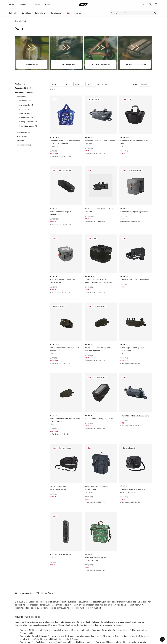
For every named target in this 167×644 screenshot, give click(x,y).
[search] (156, 13)
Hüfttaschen (22, 136)
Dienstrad (36, 5)
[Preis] (67, 84)
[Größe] (79, 84)
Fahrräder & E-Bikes (28, 630)
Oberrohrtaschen (26, 105)
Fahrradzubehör (23, 88)
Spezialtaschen (23, 132)
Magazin (47, 5)
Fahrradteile (25, 636)
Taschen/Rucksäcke (24, 92)
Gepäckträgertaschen (28, 126)
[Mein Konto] (150, 5)
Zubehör (21, 141)
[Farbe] (91, 84)
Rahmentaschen (26, 118)
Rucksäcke (22, 97)
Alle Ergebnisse (21, 84)
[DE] (144, 5)
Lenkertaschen (25, 113)
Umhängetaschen (24, 145)
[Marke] (55, 84)
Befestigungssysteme (28, 122)
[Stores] (15, 5)
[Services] (27, 5)
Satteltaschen (25, 109)
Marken (78, 13)
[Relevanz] (145, 84)
